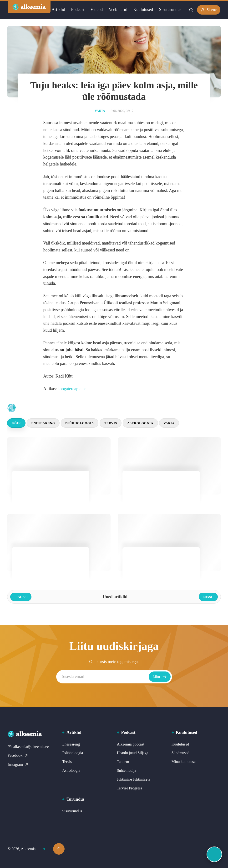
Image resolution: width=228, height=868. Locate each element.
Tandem (123, 762)
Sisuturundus (170, 10)
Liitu (160, 677)
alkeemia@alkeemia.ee (28, 747)
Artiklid (58, 10)
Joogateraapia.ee (72, 389)
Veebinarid (118, 10)
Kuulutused (143, 10)
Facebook (18, 755)
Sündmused (180, 753)
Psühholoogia (80, 423)
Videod (96, 10)
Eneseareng (43, 423)
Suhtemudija (127, 770)
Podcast (78, 10)
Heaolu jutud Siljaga (133, 753)
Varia (100, 111)
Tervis (111, 423)
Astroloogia (140, 423)
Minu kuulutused (185, 762)
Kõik (16, 423)
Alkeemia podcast (131, 744)
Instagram (18, 764)
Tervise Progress (130, 788)
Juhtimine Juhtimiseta (134, 779)
